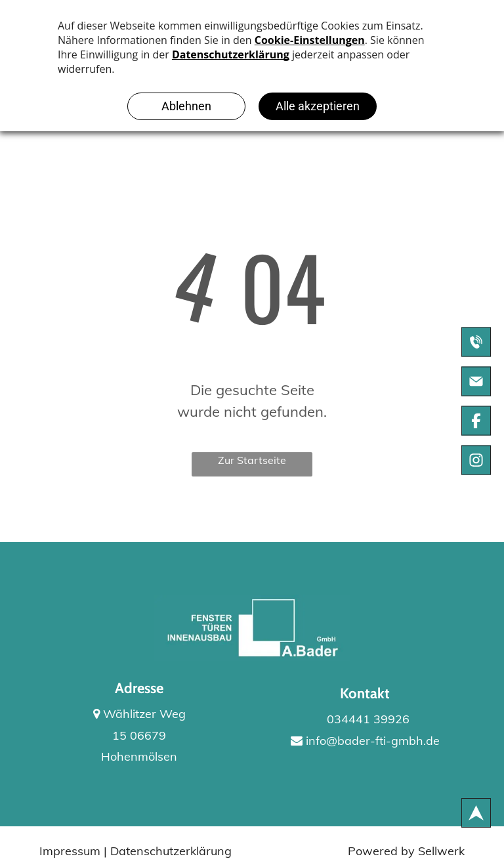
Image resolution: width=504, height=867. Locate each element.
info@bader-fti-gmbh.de (365, 741)
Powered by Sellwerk (406, 851)
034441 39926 (365, 719)
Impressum (70, 851)
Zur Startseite (252, 460)
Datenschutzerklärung (171, 851)
